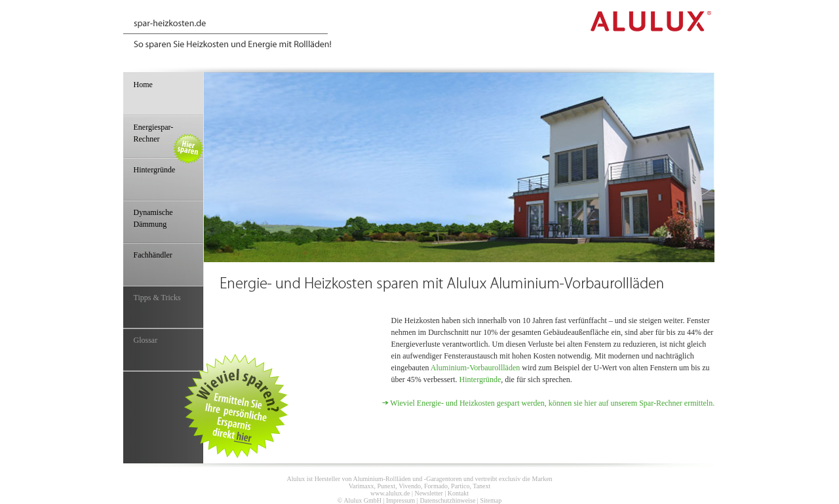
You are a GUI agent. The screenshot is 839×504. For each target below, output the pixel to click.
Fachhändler (153, 255)
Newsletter (428, 493)
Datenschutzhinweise (447, 500)
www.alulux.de (390, 493)
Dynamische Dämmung (153, 218)
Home (143, 85)
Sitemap (491, 500)
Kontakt (458, 493)
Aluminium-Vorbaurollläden (475, 368)
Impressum (400, 500)
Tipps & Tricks (157, 298)
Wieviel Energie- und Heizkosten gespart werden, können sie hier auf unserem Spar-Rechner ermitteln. (552, 403)
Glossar (146, 340)
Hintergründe (480, 379)
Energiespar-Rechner (168, 140)
